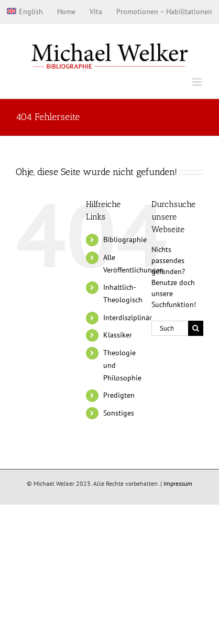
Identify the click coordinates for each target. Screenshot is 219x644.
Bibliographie (125, 239)
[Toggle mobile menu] (198, 82)
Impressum (178, 483)
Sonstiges (119, 413)
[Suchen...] (170, 328)
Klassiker (118, 335)
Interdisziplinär (128, 318)
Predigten (119, 395)
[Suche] (196, 328)
